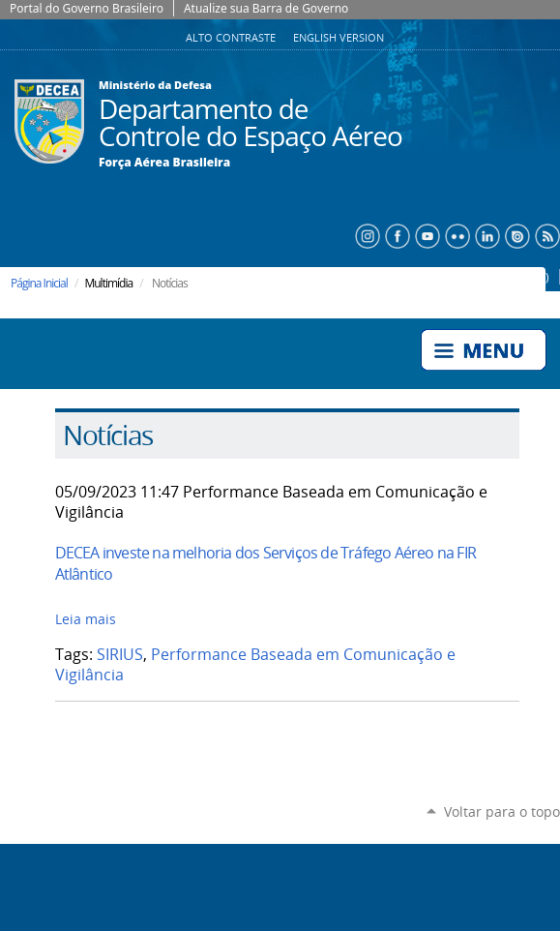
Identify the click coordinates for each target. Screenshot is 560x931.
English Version (339, 38)
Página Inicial (39, 283)
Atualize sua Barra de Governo (266, 8)
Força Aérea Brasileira (164, 163)
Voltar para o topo (502, 811)
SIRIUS (120, 655)
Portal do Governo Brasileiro (87, 8)
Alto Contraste (232, 38)
